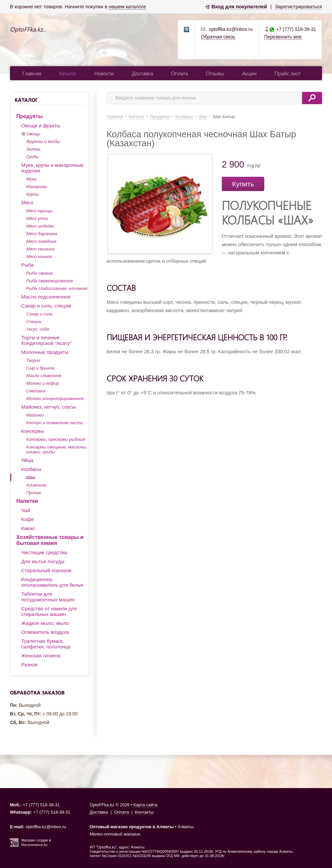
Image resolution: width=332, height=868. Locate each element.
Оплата (179, 73)
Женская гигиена (41, 656)
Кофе (28, 519)
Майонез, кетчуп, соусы (48, 407)
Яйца (27, 460)
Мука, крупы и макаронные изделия (52, 168)
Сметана (36, 391)
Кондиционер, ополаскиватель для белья (52, 582)
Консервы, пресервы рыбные (56, 439)
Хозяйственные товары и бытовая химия (50, 540)
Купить (243, 184)
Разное (30, 665)
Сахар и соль (40, 314)
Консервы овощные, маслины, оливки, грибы (57, 449)
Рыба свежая (40, 273)
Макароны (37, 187)
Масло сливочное (44, 376)
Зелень (33, 149)
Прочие (34, 493)
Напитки (27, 501)
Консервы (33, 431)
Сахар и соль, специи (46, 306)
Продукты (30, 116)
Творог (33, 360)
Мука (31, 179)
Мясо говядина (41, 241)
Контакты (144, 812)
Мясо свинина (40, 249)
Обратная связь (218, 37)
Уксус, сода (38, 329)
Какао (28, 528)
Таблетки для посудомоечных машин (48, 597)
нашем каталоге (127, 6)
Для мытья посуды (43, 561)
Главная (32, 73)
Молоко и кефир (43, 383)
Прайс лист (288, 73)
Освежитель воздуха (45, 632)
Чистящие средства (44, 552)
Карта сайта (145, 805)
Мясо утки (37, 218)
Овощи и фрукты (41, 126)
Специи (34, 322)
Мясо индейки (40, 226)
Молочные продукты (45, 352)
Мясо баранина (42, 234)
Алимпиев (36, 485)
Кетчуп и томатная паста (54, 423)
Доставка (142, 73)
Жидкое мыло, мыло (45, 623)
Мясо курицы (39, 211)
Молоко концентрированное (55, 399)
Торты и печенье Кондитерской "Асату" (46, 340)
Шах (31, 477)
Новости (104, 73)
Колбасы (31, 469)
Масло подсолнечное (46, 297)
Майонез (35, 415)
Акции (249, 73)
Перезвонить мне (283, 37)
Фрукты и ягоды (43, 141)
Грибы (33, 157)
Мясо (27, 202)
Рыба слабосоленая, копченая (57, 288)
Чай (26, 510)
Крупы (33, 194)
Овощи (33, 134)
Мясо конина (39, 257)
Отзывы (215, 73)
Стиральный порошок (46, 570)
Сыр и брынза (40, 368)
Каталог (68, 73)
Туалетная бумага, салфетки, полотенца (46, 644)
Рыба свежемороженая (49, 281)
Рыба (27, 265)
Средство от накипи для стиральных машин (49, 611)
